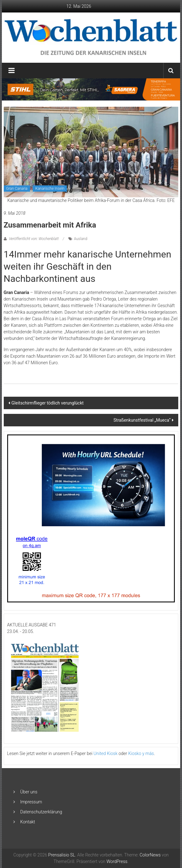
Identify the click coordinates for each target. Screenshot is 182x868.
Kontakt (28, 822)
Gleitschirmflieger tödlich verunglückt (48, 403)
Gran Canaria (17, 189)
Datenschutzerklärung (41, 812)
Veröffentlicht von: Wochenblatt (34, 239)
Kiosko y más (141, 753)
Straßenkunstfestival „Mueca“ (142, 420)
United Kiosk (106, 753)
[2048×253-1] (91, 89)
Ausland (81, 239)
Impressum (31, 802)
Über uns (29, 792)
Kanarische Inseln (50, 189)
